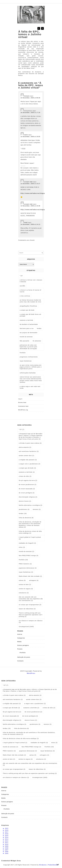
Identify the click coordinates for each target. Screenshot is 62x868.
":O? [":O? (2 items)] (21, 276)
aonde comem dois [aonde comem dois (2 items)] (27, 456)
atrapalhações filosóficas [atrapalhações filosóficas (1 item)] (28, 306)
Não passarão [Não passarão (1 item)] (25, 341)
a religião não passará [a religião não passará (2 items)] (28, 460)
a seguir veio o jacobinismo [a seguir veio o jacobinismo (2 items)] (30, 464)
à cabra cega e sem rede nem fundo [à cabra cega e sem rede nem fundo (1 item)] (30, 387)
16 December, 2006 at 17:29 (30, 113)
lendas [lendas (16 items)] (23, 513)
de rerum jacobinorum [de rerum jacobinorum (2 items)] (28, 485)
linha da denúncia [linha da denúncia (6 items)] (26, 518)
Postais (20, 649)
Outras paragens (23, 645)
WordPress (31, 673)
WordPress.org (23, 410)
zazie (26, 135)
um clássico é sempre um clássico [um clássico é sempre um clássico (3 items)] (31, 622)
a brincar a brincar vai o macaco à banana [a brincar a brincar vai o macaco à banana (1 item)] (31, 281)
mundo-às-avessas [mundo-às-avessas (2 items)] (27, 551)
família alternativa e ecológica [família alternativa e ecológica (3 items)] (31, 505)
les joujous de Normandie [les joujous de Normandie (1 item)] (29, 333)
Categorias (21, 638)
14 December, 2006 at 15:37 (30, 184)
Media (19, 642)
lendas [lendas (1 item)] (39, 328)
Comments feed (23, 406)
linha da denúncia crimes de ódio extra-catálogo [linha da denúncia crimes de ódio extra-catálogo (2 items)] (30, 532)
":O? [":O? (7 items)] (22, 430)
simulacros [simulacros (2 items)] (24, 593)
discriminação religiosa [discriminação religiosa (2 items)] (28, 497)
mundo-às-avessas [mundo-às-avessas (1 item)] (26, 337)
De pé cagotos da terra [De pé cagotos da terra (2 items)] (28, 480)
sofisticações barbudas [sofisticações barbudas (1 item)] (28, 373)
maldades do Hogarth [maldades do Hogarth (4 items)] (27, 543)
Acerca (20, 634)
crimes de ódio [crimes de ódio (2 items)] (25, 476)
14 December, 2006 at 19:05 (30, 137)
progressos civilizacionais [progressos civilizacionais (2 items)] (29, 357)
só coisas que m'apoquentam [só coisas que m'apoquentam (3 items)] (30, 605)
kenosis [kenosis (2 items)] (37, 509)
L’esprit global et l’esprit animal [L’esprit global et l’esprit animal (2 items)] (30, 538)
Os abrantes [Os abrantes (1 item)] (37, 341)
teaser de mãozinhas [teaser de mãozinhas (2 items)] (27, 609)
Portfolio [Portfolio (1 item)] (23, 353)
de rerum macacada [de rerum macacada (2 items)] (27, 489)
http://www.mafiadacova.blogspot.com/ (36, 193)
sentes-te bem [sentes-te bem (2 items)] (25, 585)
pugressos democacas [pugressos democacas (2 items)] (28, 568)
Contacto (20, 661)
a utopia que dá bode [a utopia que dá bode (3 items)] (27, 468)
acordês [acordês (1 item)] (22, 286)
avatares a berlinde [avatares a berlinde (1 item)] (26, 320)
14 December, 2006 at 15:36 (30, 206)
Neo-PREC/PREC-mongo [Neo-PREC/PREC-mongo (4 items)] (29, 556)
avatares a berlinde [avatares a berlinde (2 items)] (27, 472)
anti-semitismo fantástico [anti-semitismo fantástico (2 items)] (29, 451)
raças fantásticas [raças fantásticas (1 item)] (26, 361)
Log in (20, 399)
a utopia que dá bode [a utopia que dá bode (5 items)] (27, 310)
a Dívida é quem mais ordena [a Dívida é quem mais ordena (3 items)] (30, 443)
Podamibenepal (53, 865)
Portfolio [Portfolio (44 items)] (23, 560)
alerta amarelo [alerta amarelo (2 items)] (25, 447)
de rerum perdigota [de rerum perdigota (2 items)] (27, 493)
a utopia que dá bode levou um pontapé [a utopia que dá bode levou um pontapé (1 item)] (30, 315)
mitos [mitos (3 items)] (22, 547)
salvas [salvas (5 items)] (22, 580)
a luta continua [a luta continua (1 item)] (25, 296)
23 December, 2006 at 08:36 (30, 98)
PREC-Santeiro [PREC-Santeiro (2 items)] (25, 564)
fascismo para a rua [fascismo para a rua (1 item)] (27, 328)
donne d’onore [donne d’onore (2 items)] (25, 501)
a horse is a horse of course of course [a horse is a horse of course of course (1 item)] (30, 291)
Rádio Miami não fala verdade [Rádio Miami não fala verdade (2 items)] (30, 576)
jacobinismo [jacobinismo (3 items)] (24, 509)
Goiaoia (27, 96)
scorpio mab (28, 182)
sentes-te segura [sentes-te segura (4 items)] (26, 589)
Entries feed (22, 402)
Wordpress (43, 865)
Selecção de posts (24, 657)
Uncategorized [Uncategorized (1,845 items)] (26, 627)
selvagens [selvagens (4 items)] (34, 580)
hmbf (26, 223)
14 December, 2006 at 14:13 (30, 224)
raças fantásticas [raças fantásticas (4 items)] (26, 572)
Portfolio (23, 653)
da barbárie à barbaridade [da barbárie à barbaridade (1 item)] (29, 324)
